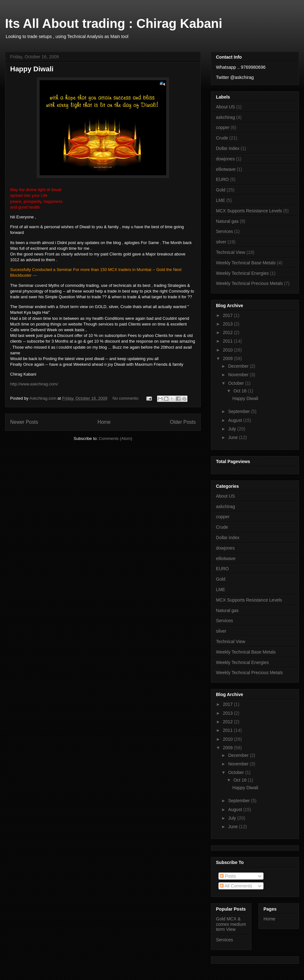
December (239, 366)
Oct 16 (241, 391)
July (233, 429)
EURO (222, 179)
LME (221, 200)
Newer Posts (24, 422)
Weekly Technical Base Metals (246, 263)
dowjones (225, 159)
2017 (228, 315)
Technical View (231, 252)
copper (223, 127)
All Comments (236, 886)
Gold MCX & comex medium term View (231, 924)
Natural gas (227, 221)
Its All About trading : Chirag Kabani (114, 23)
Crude (222, 138)
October (237, 383)
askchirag (225, 117)
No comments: (127, 398)
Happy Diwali (32, 69)
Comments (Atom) (115, 438)
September (239, 411)
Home (104, 422)
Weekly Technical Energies (242, 273)
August (235, 420)
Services (225, 231)
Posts (228, 876)
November (239, 375)
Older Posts (183, 422)
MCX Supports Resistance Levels (249, 211)
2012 (228, 332)
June (233, 437)
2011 (228, 341)
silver (221, 242)
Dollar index (228, 148)
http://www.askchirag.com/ (34, 384)
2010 (228, 350)
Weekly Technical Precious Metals (249, 283)
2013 (228, 324)
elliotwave (226, 169)
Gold (221, 190)
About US (225, 107)
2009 (228, 358)
